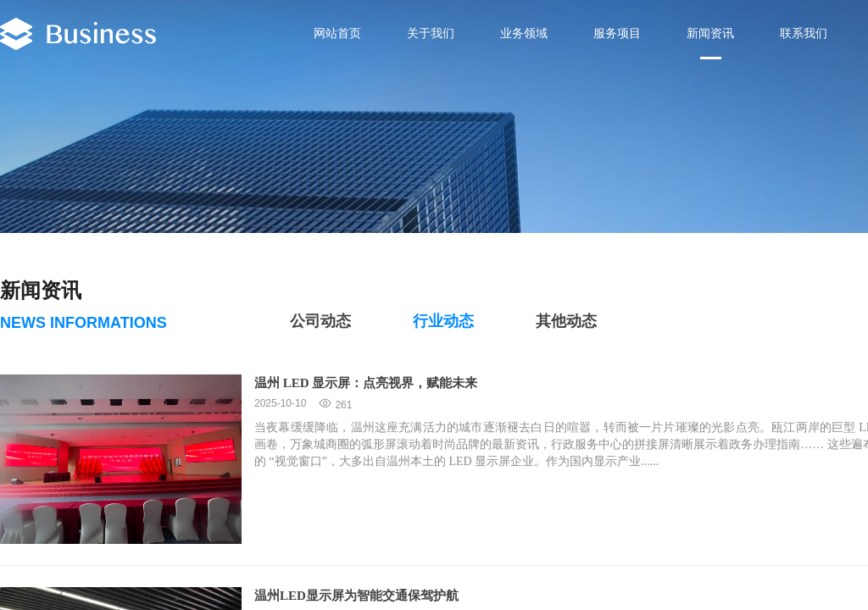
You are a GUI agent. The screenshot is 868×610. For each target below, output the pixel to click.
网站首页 (337, 33)
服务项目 (617, 33)
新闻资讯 (710, 33)
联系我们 (804, 33)
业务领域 (524, 33)
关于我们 (431, 33)
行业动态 (443, 321)
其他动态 (566, 321)
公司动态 (320, 321)
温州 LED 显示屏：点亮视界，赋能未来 (366, 383)
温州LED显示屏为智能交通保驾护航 (356, 596)
